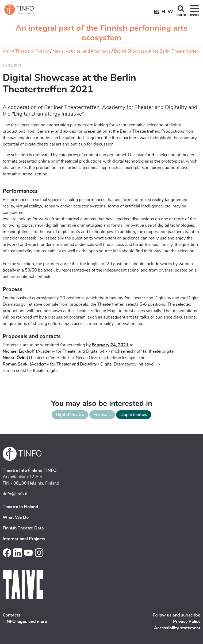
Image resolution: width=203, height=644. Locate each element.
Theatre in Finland (32, 51)
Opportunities (134, 415)
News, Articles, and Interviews (82, 51)
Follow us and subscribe (177, 615)
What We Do (16, 517)
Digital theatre (70, 415)
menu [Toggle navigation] (194, 15)
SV (170, 12)
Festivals (102, 415)
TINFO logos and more (25, 622)
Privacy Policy (187, 622)
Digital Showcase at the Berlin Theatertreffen (156, 51)
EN (157, 12)
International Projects (24, 539)
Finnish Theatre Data (23, 528)
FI (163, 12)
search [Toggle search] (181, 15)
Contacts (12, 615)
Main (7, 51)
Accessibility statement (177, 628)
